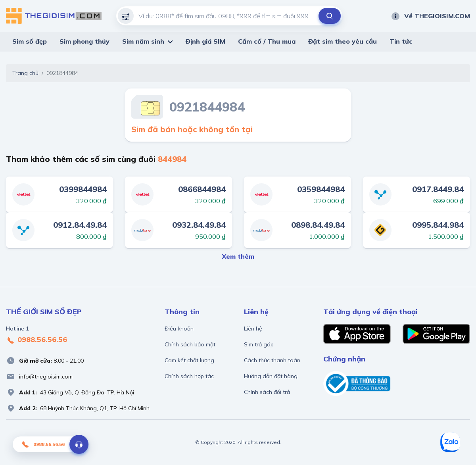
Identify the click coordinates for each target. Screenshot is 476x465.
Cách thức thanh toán (272, 360)
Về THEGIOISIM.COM (430, 16)
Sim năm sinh (143, 41)
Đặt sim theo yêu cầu (343, 41)
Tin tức (401, 41)
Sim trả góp (259, 344)
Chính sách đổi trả (267, 392)
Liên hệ (253, 329)
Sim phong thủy (84, 41)
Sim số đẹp (30, 41)
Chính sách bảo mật (190, 344)
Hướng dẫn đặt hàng (271, 376)
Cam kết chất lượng (189, 360)
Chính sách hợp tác (189, 376)
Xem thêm (238, 256)
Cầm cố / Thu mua (267, 41)
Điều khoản (179, 329)
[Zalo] (450, 442)
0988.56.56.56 (36, 340)
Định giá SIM (205, 41)
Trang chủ (25, 73)
